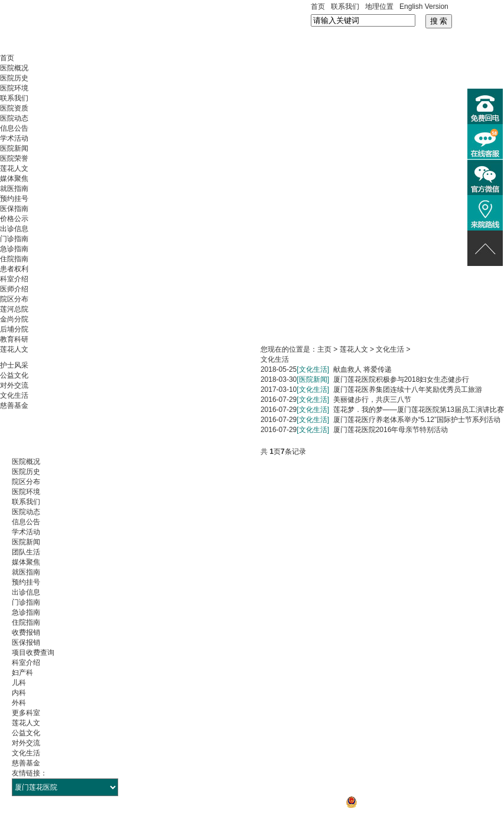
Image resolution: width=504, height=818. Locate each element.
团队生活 (26, 552)
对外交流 (14, 385)
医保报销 (26, 642)
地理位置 (379, 7)
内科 (19, 693)
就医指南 (14, 189)
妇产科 (22, 673)
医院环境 (14, 88)
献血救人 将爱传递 (362, 369)
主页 (324, 349)
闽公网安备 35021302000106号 (401, 802)
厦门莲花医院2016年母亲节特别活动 (391, 430)
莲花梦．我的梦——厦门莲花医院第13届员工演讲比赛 (419, 410)
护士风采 (14, 365)
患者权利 (14, 269)
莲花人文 (14, 168)
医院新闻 (14, 148)
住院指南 (14, 259)
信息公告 (14, 128)
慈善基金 (14, 405)
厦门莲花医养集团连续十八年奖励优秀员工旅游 (408, 389)
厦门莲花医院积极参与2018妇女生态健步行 (401, 379)
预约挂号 (14, 199)
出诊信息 (14, 229)
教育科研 (14, 339)
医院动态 (14, 118)
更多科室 (26, 713)
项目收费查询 (33, 653)
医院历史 (14, 78)
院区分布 (14, 299)
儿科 (19, 683)
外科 (19, 703)
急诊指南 (14, 249)
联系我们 (345, 7)
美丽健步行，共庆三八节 (372, 400)
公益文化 (14, 375)
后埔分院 (14, 329)
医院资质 (14, 108)
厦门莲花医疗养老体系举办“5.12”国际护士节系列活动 (417, 420)
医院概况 (14, 68)
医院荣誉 (14, 158)
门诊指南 (14, 239)
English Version (424, 7)
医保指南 (14, 209)
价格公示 (14, 219)
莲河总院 (14, 309)
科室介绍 (14, 279)
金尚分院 (14, 319)
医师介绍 (14, 289)
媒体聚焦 (14, 178)
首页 (318, 7)
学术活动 (14, 138)
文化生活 (14, 395)
